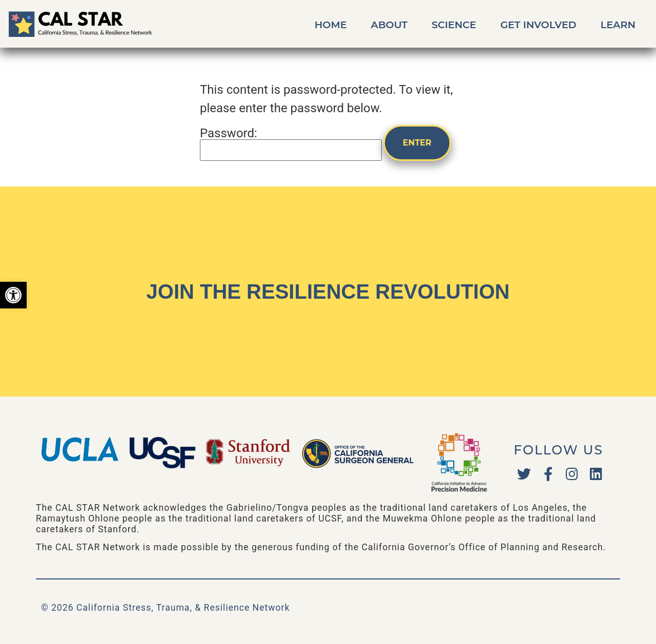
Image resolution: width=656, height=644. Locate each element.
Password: (291, 144)
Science (454, 25)
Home (331, 25)
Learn (618, 25)
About (389, 25)
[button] (13, 295)
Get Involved (538, 25)
